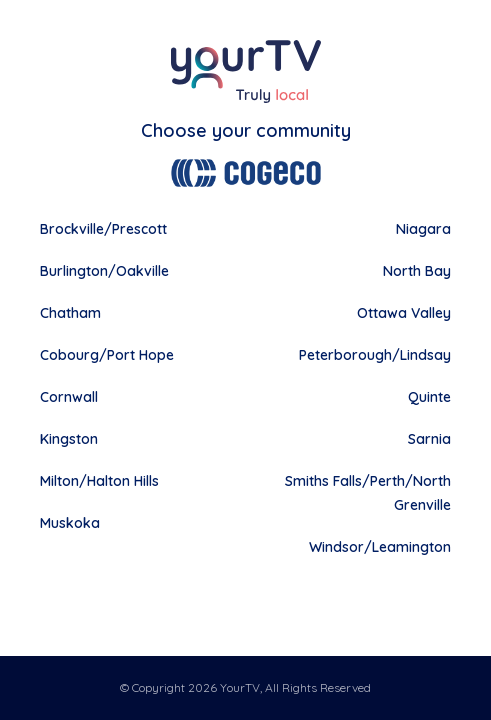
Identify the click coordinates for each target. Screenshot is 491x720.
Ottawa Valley (404, 313)
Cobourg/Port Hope (107, 355)
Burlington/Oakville (104, 271)
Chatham (70, 313)
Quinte (429, 397)
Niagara (423, 229)
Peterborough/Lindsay (375, 355)
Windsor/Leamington (380, 547)
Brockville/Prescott (103, 229)
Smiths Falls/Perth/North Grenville (368, 493)
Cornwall (69, 397)
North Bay (417, 271)
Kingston (69, 439)
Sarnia (429, 439)
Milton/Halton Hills (99, 481)
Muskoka (70, 523)
